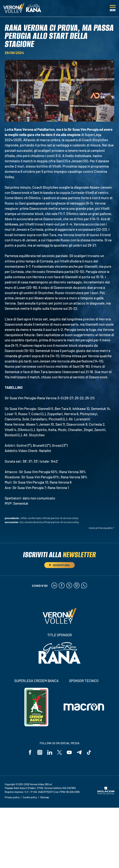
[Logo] (14, 8)
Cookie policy (30, 798)
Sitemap (45, 798)
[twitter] (69, 586)
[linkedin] (54, 586)
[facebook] (62, 586)
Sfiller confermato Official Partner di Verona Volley (49, 518)
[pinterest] (77, 586)
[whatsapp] (84, 586)
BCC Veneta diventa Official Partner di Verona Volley (49, 522)
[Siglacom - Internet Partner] (106, 794)
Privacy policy (12, 798)
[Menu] (113, 8)
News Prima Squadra (101, 528)
